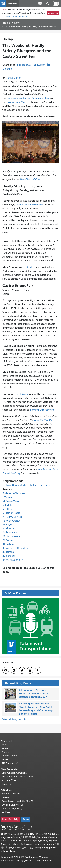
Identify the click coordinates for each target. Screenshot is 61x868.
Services (5, 748)
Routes (30, 267)
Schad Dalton (14, 78)
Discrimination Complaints (14, 773)
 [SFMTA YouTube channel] (6, 670)
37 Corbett (9, 556)
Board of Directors (11, 794)
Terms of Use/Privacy (12, 809)
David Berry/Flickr (30, 179)
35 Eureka (8, 552)
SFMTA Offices (9, 780)
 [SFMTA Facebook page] (14, 670)
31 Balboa (8, 544)
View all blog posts (13, 719)
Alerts (5, 10)
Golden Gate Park (40, 485)
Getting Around (10, 756)
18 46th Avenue (11, 521)
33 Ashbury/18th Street (16, 548)
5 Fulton (7, 509)
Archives (6, 812)
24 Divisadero (10, 532)
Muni (4, 745)
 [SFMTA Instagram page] (30, 670)
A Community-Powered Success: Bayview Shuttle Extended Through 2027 (34, 693)
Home (7, 23)
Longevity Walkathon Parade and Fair (28, 98)
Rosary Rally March (17, 102)
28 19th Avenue (11, 536)
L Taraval (7, 497)
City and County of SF (12, 805)
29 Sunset (8, 540)
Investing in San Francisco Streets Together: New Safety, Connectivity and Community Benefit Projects (37, 709)
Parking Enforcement (42, 410)
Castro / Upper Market (15, 485)
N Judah (7, 505)
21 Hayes (7, 525)
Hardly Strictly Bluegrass (29, 205)
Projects (5, 752)
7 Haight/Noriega (12, 517)
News (17, 23)
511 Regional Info (10, 763)
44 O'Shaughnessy (13, 560)
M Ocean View (11, 501)
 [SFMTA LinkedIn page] (38, 670)
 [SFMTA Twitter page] (22, 670)
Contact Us (7, 784)
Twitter (41, 65)
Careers (5, 797)
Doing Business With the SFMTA (17, 801)
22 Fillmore (9, 529)
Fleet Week (22, 394)
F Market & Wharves (14, 493)
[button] (40, 3)
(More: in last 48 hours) (16, 17)
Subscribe (53, 13)
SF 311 (5, 759)
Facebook (26, 65)
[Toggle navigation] (56, 3)
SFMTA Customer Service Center (17, 777)
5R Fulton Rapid (11, 513)
